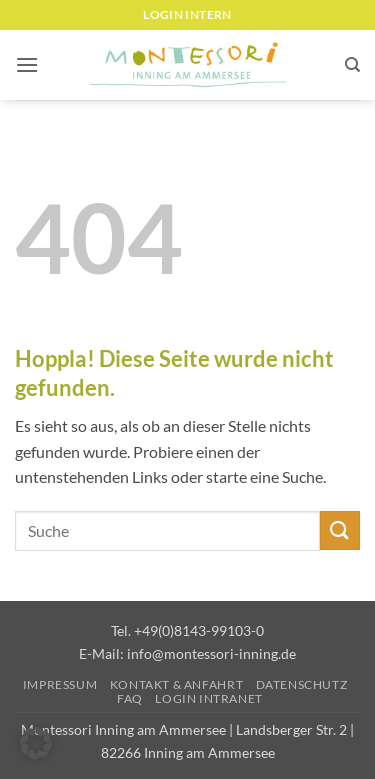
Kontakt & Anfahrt (176, 684)
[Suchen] (352, 65)
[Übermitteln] (340, 530)
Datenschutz (302, 684)
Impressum (60, 684)
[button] (27, 64)
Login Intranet (209, 698)
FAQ (130, 698)
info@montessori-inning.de (211, 653)
